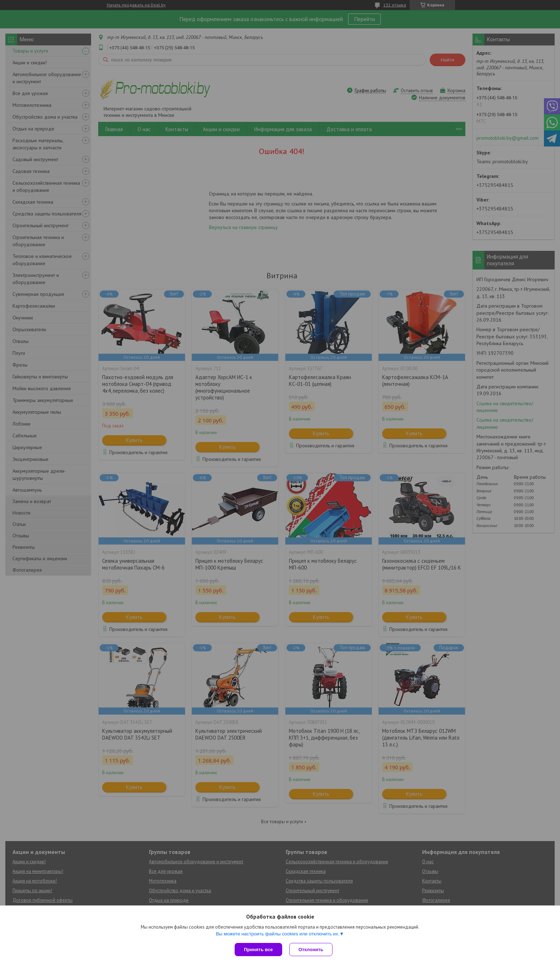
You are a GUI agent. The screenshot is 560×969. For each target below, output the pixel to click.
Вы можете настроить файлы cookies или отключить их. (277, 934)
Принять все (258, 950)
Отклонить (311, 950)
